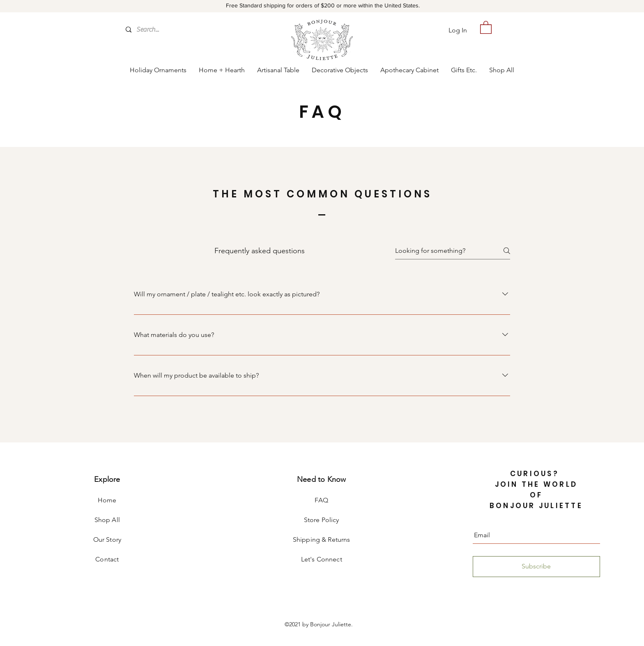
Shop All (107, 520)
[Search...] (171, 30)
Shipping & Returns (322, 539)
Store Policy (322, 520)
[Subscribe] (536, 567)
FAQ (321, 500)
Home (107, 500)
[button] (486, 27)
